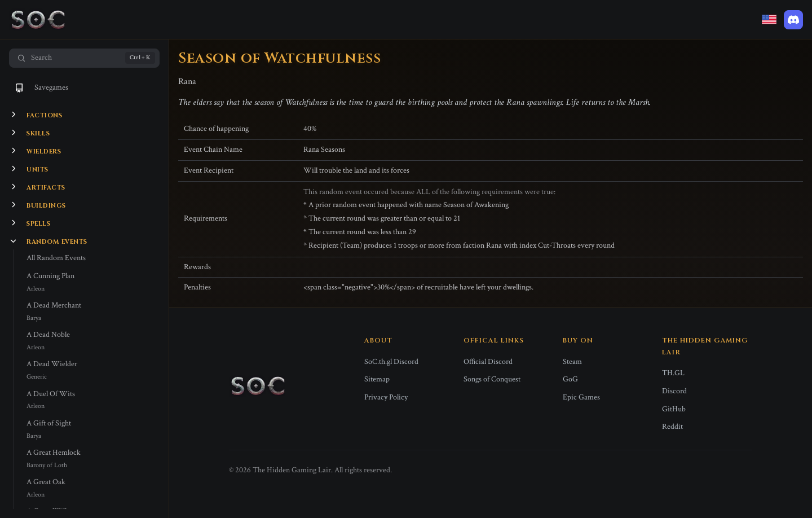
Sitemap (377, 379)
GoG (570, 379)
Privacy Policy (386, 397)
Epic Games (581, 397)
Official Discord (488, 362)
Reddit (672, 427)
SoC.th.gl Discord (391, 362)
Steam (572, 362)
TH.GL (673, 373)
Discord (674, 391)
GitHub (674, 409)
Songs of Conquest (492, 379)
